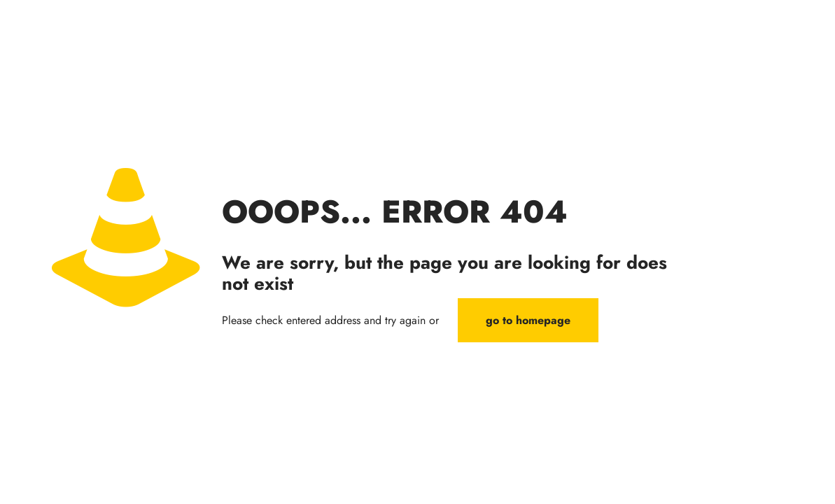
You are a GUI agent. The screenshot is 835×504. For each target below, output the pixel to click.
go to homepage (528, 320)
